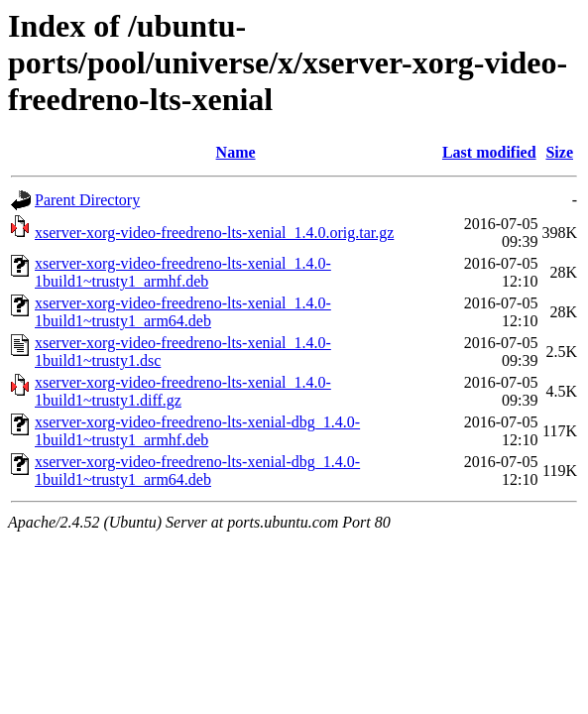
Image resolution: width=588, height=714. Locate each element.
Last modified (489, 152)
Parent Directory (87, 200)
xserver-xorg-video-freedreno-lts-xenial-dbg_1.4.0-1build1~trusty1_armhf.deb (197, 431)
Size (559, 152)
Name (236, 152)
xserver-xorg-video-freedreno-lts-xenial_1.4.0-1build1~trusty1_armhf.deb (183, 272)
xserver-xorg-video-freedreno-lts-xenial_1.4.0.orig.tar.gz (214, 233)
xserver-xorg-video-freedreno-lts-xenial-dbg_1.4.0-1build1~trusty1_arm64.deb (197, 471)
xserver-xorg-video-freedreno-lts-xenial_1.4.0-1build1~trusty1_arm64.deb (183, 312)
